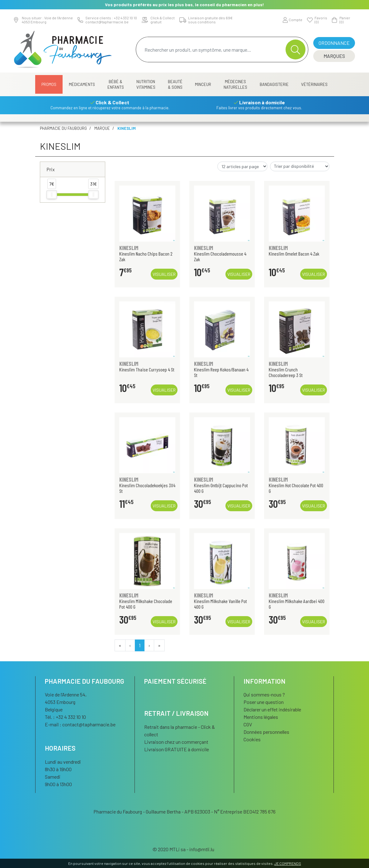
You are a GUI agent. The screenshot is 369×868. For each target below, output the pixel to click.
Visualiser (164, 274)
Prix (51, 169)
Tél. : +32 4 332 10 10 (65, 717)
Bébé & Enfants (116, 84)
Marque (102, 128)
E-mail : (80, 724)
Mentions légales (261, 717)
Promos (49, 84)
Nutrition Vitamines (146, 84)
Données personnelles (266, 732)
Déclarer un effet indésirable (272, 709)
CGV (248, 724)
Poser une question (264, 702)
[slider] (52, 195)
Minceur (203, 84)
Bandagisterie (274, 84)
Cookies (252, 739)
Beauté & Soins (175, 84)
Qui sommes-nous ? (264, 694)
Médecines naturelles (235, 84)
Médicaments (82, 84)
